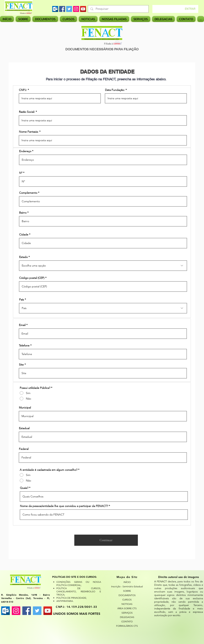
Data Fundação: (115, 90)
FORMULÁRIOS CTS (127, 626)
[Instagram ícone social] (16, 611)
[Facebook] (62, 9)
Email (22, 325)
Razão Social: (27, 112)
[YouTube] (83, 9)
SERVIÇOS (127, 613)
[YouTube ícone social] (48, 611)
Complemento (28, 193)
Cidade (24, 234)
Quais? (24, 488)
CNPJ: (23, 90)
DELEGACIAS (127, 617)
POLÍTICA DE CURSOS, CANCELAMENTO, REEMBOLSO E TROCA (79, 591)
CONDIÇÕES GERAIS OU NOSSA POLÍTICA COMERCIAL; (79, 583)
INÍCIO (127, 582)
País (22, 300)
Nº (21, 173)
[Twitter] (69, 9)
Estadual (24, 428)
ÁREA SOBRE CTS (127, 608)
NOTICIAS (127, 604)
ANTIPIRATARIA (65, 601)
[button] (114, 19)
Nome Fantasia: (29, 132)
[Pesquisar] (118, 9)
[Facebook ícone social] (27, 611)
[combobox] (103, 266)
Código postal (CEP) (32, 278)
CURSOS (127, 600)
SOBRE (127, 591)
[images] (55, 9)
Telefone (24, 345)
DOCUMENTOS (127, 595)
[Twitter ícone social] (37, 611)
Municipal (25, 408)
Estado (23, 257)
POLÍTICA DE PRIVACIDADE (71, 598)
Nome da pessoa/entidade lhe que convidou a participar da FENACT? (64, 506)
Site (21, 365)
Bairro (23, 213)
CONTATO (127, 621)
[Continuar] (106, 540)
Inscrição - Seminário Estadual (127, 586)
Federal (24, 449)
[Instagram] (76, 9)
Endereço (25, 151)
